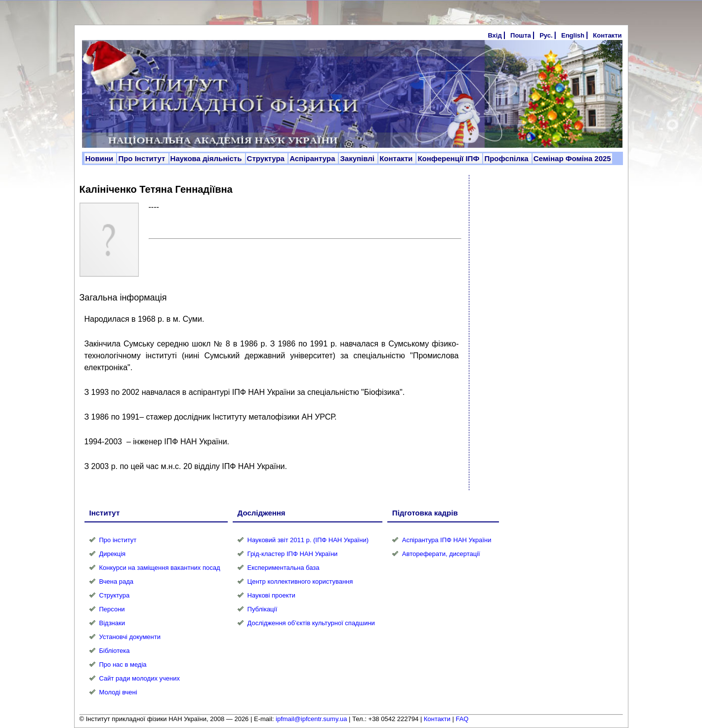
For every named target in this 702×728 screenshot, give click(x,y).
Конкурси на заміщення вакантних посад (160, 568)
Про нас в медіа (123, 664)
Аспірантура (313, 158)
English (573, 35)
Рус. (546, 35)
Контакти (607, 35)
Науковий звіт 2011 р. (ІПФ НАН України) (308, 540)
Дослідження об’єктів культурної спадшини (311, 623)
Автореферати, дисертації (441, 554)
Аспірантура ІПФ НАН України (447, 540)
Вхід (495, 35)
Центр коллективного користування (300, 581)
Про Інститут (143, 158)
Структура (267, 158)
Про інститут (118, 540)
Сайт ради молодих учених (140, 678)
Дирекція (113, 554)
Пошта (521, 35)
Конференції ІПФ (449, 158)
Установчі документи (130, 637)
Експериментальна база (284, 568)
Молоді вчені (118, 692)
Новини (101, 158)
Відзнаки (112, 623)
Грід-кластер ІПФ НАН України (293, 554)
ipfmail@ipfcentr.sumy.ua (311, 719)
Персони (112, 609)
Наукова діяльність (207, 158)
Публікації (262, 609)
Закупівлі (358, 158)
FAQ (462, 719)
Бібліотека (115, 651)
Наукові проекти (271, 595)
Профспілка (507, 158)
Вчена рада (117, 581)
